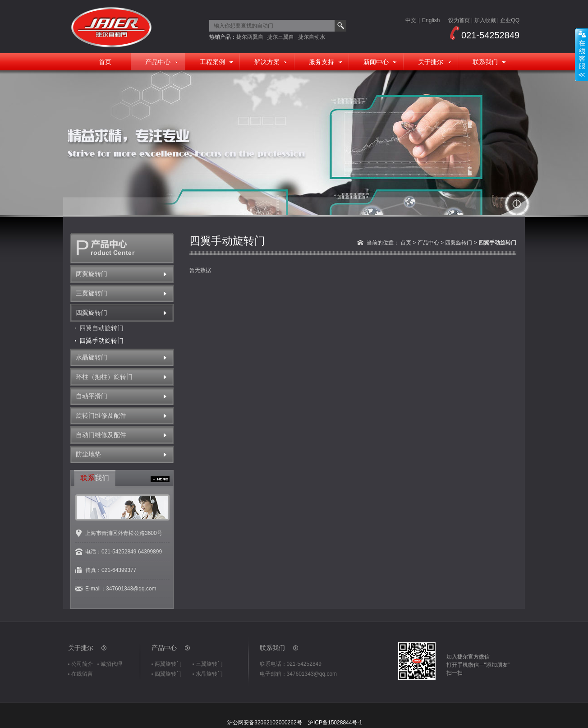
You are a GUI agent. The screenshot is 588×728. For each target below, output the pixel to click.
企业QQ (510, 20)
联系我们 (485, 62)
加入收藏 (485, 20)
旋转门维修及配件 (101, 415)
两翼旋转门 (92, 274)
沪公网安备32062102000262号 (264, 723)
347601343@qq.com (131, 589)
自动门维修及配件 (101, 435)
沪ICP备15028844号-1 (335, 723)
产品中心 (158, 62)
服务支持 (322, 62)
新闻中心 (376, 62)
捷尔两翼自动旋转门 (250, 37)
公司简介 (82, 664)
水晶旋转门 (92, 357)
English (431, 20)
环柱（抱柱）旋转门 (104, 377)
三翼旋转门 (92, 293)
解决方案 (267, 62)
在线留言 (82, 674)
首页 (105, 62)
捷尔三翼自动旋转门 (280, 37)
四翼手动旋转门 (101, 341)
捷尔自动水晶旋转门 (312, 37)
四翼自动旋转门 (101, 328)
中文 (411, 20)
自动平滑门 (92, 396)
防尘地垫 (88, 454)
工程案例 (212, 62)
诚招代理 (111, 664)
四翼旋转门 (92, 313)
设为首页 (459, 20)
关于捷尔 (431, 62)
